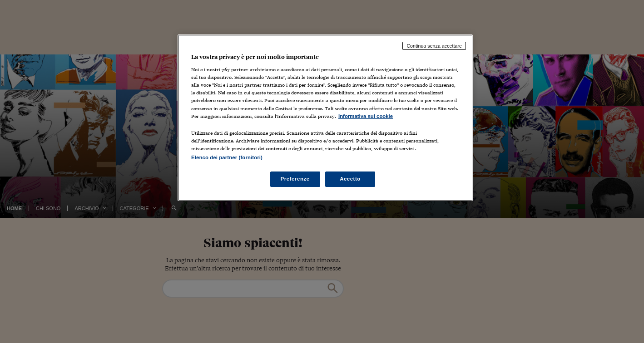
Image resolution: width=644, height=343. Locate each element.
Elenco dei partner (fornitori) (227, 157)
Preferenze (295, 179)
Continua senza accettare (434, 46)
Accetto (350, 179)
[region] (325, 118)
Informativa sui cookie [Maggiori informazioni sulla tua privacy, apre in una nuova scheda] (366, 116)
